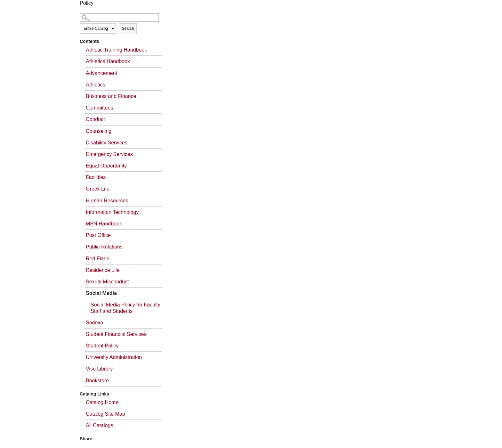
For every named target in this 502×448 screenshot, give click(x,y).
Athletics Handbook (108, 61)
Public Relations (104, 247)
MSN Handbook (104, 224)
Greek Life (98, 189)
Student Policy (102, 346)
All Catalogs (99, 425)
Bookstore (97, 381)
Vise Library (99, 369)
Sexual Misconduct (107, 282)
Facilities (96, 177)
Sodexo (94, 323)
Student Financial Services (116, 334)
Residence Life (103, 270)
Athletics (95, 85)
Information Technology (112, 212)
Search (128, 29)
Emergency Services (109, 154)
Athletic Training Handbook (116, 50)
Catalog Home (102, 402)
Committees (99, 108)
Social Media (101, 293)
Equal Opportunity (106, 166)
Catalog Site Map (105, 414)
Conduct (95, 119)
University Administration (114, 357)
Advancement (101, 73)
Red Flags (97, 259)
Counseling (99, 131)
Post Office (98, 235)
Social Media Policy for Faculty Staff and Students (125, 308)
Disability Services (107, 143)
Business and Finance (111, 96)
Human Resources (107, 201)
